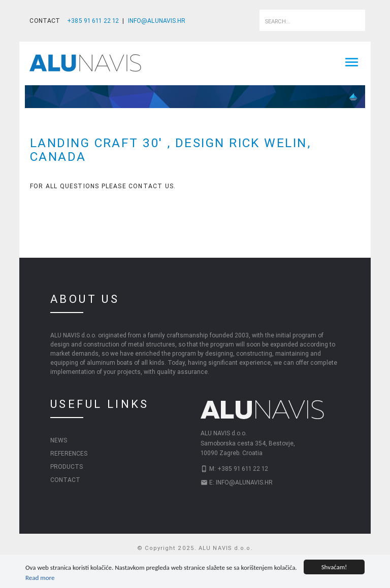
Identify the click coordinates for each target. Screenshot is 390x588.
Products (67, 466)
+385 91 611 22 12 (93, 21)
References (69, 453)
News (59, 440)
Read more (40, 578)
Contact (65, 480)
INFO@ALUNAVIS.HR (157, 21)
